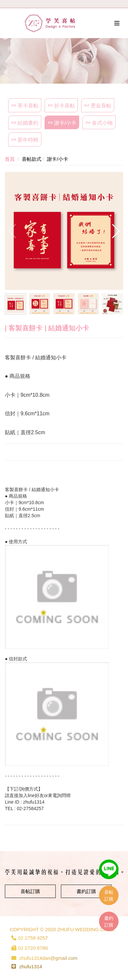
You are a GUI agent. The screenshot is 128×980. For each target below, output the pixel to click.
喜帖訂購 (30, 891)
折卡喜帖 (64, 106)
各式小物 (102, 123)
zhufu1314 (31, 966)
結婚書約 (28, 123)
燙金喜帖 (101, 106)
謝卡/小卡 (65, 123)
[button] (115, 231)
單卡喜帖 (28, 106)
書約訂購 (86, 891)
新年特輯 (28, 140)
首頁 (10, 159)
